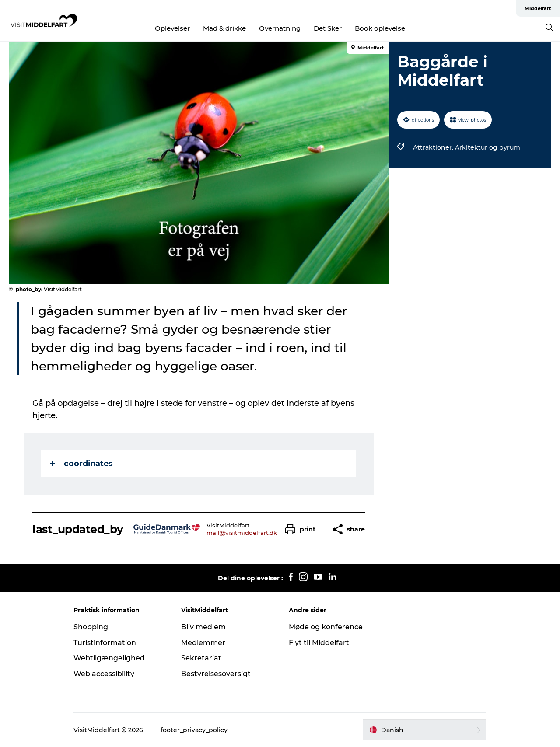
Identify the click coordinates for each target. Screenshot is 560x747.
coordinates (82, 464)
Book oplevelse (380, 28)
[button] (303, 529)
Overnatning (280, 28)
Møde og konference (326, 627)
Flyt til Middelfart (319, 643)
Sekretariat (201, 658)
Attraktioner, (434, 147)
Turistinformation (105, 643)
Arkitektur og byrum (488, 147)
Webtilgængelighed (109, 658)
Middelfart (538, 8)
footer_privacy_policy (194, 730)
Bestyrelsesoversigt (216, 674)
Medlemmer (203, 643)
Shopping (91, 627)
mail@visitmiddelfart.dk (242, 533)
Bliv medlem (203, 627)
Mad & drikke (224, 28)
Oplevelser (172, 28)
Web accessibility (104, 674)
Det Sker (328, 28)
